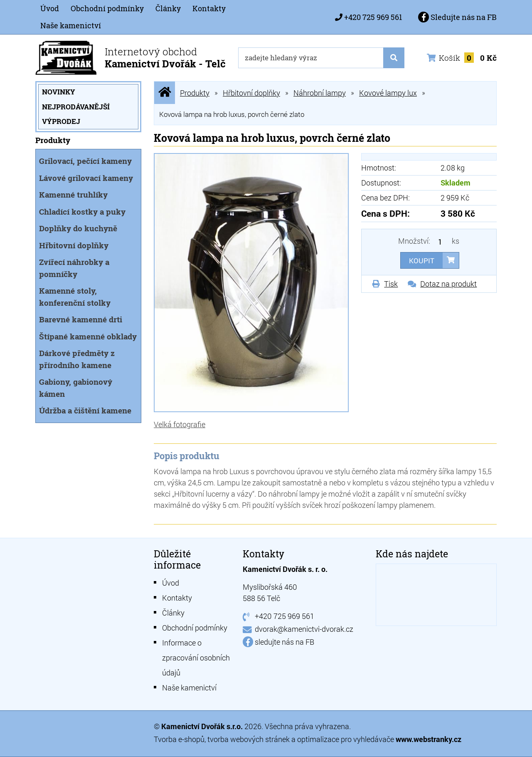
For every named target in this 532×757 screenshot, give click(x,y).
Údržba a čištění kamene (85, 410)
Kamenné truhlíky (73, 194)
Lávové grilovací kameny (86, 178)
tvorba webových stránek (249, 739)
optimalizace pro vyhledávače (346, 739)
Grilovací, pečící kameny (85, 161)
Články (168, 8)
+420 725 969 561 (373, 17)
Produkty (195, 93)
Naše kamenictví (71, 25)
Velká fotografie (180, 424)
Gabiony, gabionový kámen (76, 388)
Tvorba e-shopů (179, 739)
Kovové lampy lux (388, 93)
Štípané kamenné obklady (88, 336)
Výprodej (61, 121)
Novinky (59, 92)
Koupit (422, 261)
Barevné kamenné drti (81, 319)
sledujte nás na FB (284, 642)
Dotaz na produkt (448, 284)
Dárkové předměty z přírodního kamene (77, 359)
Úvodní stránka (165, 93)
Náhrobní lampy (320, 93)
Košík (462, 58)
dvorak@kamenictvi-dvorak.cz (304, 629)
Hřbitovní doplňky (74, 245)
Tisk (391, 284)
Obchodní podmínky (107, 8)
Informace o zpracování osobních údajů (196, 658)
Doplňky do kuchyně (78, 228)
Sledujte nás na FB (457, 17)
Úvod (50, 8)
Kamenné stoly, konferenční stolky (75, 297)
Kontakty (209, 8)
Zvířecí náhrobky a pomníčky (74, 268)
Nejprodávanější (76, 107)
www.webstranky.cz (429, 739)
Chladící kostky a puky (82, 212)
